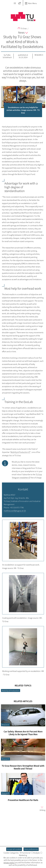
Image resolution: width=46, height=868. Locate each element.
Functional (25, 853)
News (23, 33)
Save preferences (31, 849)
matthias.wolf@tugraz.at (13, 511)
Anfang (41, 809)
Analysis (35, 853)
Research (39, 55)
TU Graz (22, 28)
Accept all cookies (14, 849)
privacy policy (9, 863)
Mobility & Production (11, 690)
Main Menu (31, 3)
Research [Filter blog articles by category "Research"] (5, 725)
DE (15, 3)
